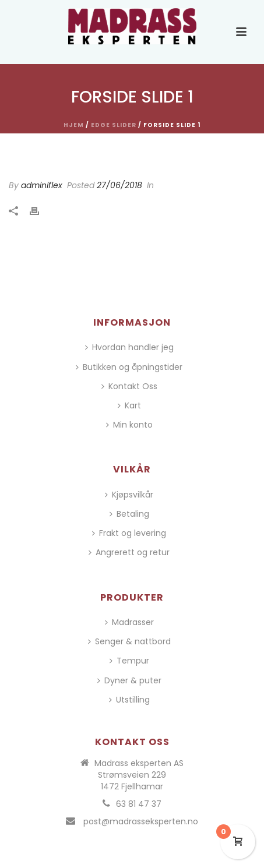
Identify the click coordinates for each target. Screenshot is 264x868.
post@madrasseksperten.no (141, 821)
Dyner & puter (129, 680)
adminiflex (42, 185)
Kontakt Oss (129, 386)
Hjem (74, 125)
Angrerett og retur (129, 552)
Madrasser (129, 622)
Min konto (129, 425)
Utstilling (129, 700)
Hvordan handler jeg (129, 347)
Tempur (129, 661)
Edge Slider (114, 125)
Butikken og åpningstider (129, 367)
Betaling (129, 514)
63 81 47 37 (139, 804)
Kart (129, 405)
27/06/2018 (119, 185)
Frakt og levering (129, 533)
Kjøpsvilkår (129, 495)
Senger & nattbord (129, 641)
